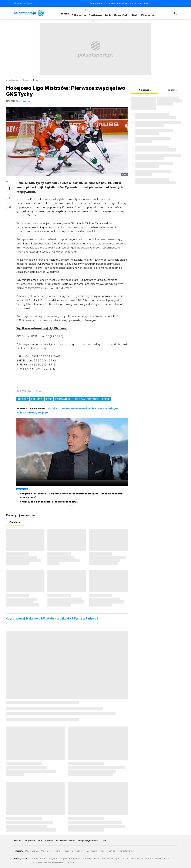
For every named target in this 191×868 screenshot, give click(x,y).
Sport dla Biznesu (143, 3)
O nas (104, 841)
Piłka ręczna (149, 15)
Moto (135, 15)
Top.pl (167, 859)
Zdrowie (149, 859)
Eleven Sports (78, 851)
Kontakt (18, 841)
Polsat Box (111, 851)
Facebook (153, 3)
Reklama (49, 841)
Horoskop (87, 859)
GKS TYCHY (23, 399)
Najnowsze (145, 90)
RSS (176, 3)
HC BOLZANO (37, 399)
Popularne (15, 522)
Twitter (158, 3)
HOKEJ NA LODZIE (63, 399)
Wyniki (29, 3)
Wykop (9, 207)
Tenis (108, 15)
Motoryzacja (137, 859)
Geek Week (92, 851)
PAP (40, 841)
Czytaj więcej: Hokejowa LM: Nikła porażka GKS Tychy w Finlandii (52, 619)
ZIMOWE (106, 399)
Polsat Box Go (96, 3)
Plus (102, 851)
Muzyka (70, 863)
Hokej (36, 80)
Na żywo (63, 859)
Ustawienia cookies (66, 841)
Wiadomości (46, 851)
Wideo (65, 14)
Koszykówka (122, 15)
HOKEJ (49, 399)
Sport (57, 851)
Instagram (167, 3)
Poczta (44, 859)
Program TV (19, 3)
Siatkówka (95, 15)
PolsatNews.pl (111, 3)
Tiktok (171, 3)
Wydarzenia (107, 859)
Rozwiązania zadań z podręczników (48, 863)
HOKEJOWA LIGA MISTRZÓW (86, 399)
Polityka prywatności (88, 841)
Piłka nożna (79, 15)
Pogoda (66, 851)
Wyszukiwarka (175, 13)
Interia (35, 859)
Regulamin (30, 841)
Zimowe (26, 80)
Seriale (158, 859)
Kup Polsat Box (126, 3)
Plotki (97, 859)
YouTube (162, 3)
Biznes (126, 859)
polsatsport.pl (13, 80)
